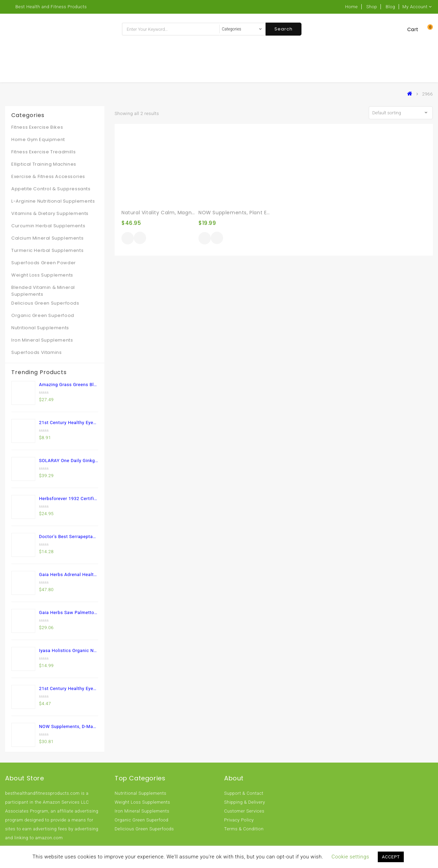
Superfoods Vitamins (36, 352)
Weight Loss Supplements (42, 275)
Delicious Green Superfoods (45, 303)
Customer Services (244, 811)
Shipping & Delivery (245, 802)
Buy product (128, 238)
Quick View (140, 239)
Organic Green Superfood (43, 315)
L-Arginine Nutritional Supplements (53, 201)
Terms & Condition (244, 829)
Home (352, 7)
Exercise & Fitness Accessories (48, 176)
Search (284, 29)
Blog (390, 7)
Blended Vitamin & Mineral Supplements (43, 291)
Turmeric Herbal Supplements (47, 250)
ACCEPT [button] (391, 857)
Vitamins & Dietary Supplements (50, 213)
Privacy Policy (239, 820)
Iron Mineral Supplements (42, 340)
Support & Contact (244, 793)
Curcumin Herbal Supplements (48, 226)
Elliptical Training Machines (44, 164)
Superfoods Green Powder (44, 263)
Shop (372, 7)
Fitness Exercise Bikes (37, 127)
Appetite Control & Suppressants (51, 189)
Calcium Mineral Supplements (47, 238)
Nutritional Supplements (40, 328)
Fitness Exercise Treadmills (43, 152)
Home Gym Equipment (38, 139)
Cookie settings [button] (350, 857)
